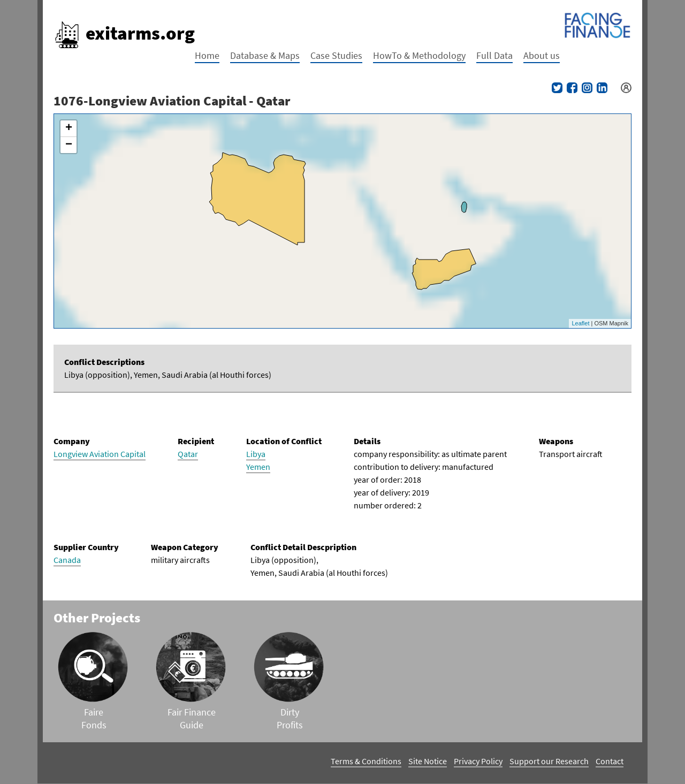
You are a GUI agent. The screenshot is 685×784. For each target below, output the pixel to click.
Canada (67, 560)
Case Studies (336, 55)
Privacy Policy (478, 761)
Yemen (258, 467)
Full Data (494, 55)
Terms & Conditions (366, 761)
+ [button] (69, 128)
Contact (610, 761)
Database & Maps (265, 55)
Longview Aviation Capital (100, 454)
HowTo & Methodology (419, 55)
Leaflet (580, 323)
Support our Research (549, 761)
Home (207, 55)
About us (542, 55)
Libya (256, 454)
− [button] (69, 145)
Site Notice (428, 761)
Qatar (188, 454)
